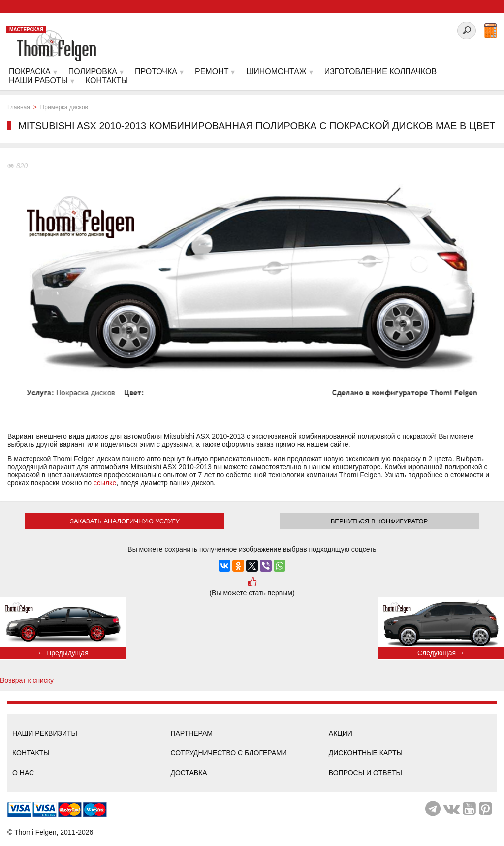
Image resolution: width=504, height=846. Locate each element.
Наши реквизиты (45, 733)
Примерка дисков (64, 107)
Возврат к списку (27, 680)
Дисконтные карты (366, 753)
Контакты (31, 753)
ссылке (105, 483)
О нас (23, 773)
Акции (341, 733)
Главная (19, 107)
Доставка (189, 773)
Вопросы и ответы (365, 773)
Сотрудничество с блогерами (228, 753)
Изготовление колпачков (380, 72)
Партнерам (191, 733)
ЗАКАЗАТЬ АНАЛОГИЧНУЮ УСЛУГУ (125, 521)
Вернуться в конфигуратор (379, 521)
